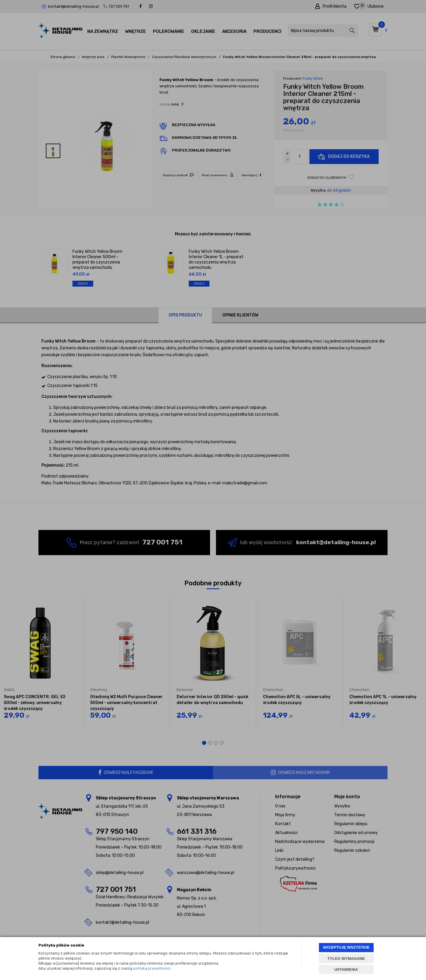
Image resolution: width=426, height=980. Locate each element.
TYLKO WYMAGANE (346, 959)
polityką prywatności (152, 968)
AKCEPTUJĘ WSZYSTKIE (346, 947)
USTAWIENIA (346, 969)
